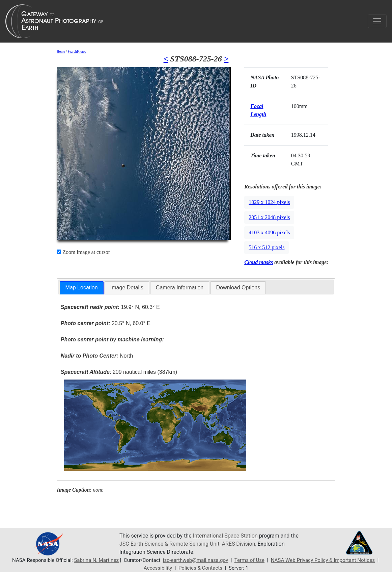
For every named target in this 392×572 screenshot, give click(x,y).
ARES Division (239, 544)
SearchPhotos (77, 51)
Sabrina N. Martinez (96, 560)
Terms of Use (249, 560)
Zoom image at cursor (83, 252)
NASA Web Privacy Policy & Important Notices (323, 560)
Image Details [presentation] (127, 288)
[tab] (82, 288)
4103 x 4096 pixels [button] (269, 232)
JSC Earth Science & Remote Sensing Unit (169, 544)
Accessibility (158, 568)
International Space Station (225, 536)
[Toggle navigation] (377, 21)
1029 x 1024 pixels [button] (269, 202)
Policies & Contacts (200, 568)
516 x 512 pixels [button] (267, 247)
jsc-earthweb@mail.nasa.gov (195, 560)
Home (61, 51)
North (97, 356)
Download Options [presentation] (238, 288)
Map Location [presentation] (82, 288)
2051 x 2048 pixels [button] (269, 217)
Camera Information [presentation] (180, 288)
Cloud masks (259, 262)
